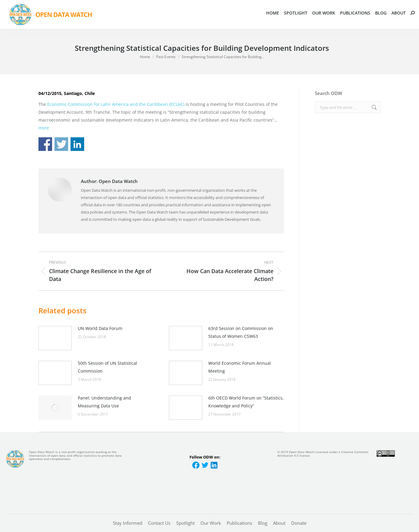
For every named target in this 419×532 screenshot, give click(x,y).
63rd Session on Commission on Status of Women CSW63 (241, 332)
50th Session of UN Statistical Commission (107, 367)
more (44, 128)
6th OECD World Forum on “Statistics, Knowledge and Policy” (246, 402)
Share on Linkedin (77, 144)
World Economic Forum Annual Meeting (240, 367)
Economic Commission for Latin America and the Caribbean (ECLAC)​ (116, 104)
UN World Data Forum (100, 328)
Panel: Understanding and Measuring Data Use (104, 402)
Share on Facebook (45, 144)
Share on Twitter (61, 144)
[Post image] (55, 338)
